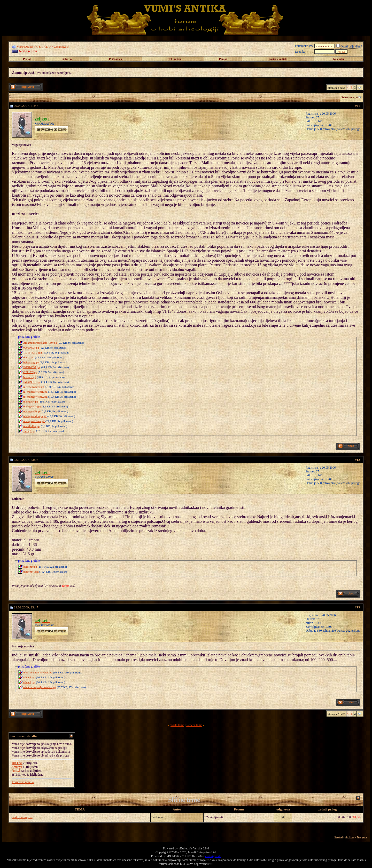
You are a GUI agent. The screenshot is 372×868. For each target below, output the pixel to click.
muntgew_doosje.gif (35, 416)
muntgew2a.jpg (32, 406)
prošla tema (177, 725)
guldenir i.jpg (31, 572)
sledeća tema (194, 725)
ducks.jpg (29, 357)
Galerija (67, 59)
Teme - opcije (350, 97)
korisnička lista (278, 59)
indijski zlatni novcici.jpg (38, 672)
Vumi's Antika (25, 47)
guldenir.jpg (30, 567)
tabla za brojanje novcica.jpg (40, 687)
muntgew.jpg (31, 401)
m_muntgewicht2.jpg (35, 397)
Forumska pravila (23, 782)
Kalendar (339, 59)
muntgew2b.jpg (32, 411)
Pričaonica (115, 59)
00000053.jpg (31, 348)
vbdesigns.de (213, 856)
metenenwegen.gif (34, 387)
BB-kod (17, 763)
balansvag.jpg (31, 362)
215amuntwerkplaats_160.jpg (40, 343)
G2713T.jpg (30, 372)
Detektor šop (173, 59)
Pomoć (223, 59)
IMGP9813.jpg (32, 382)
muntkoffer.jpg (32, 426)
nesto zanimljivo (22, 817)
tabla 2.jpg (29, 682)
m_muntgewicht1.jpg (35, 392)
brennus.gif (30, 377)
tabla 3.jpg (29, 677)
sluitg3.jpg (29, 431)
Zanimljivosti (62, 47)
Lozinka (300, 52)
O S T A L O (44, 47)
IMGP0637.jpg (32, 367)
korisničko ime (304, 46)
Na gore (362, 837)
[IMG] (16, 771)
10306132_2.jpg (33, 352)
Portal (27, 59)
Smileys (17, 767)
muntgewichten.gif (34, 421)
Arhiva (350, 837)
